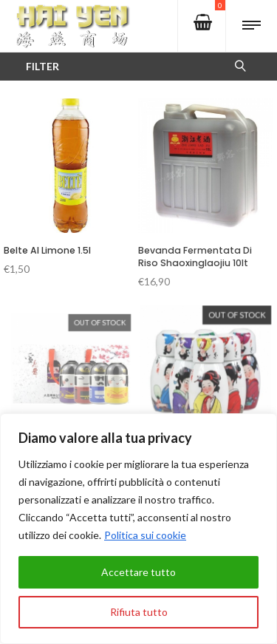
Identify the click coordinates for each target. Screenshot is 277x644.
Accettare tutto (138, 572)
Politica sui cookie (145, 535)
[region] (138, 529)
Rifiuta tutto (139, 612)
